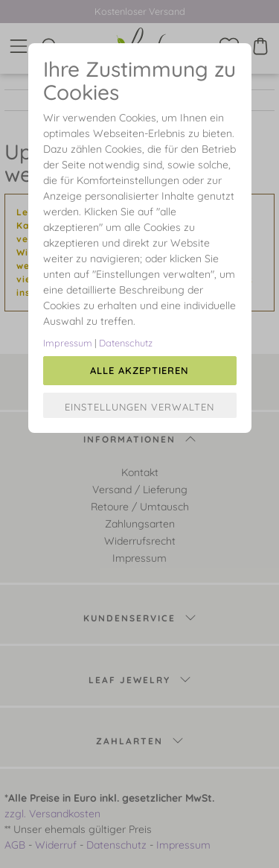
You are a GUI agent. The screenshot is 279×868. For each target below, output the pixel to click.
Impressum (68, 343)
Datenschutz (126, 343)
